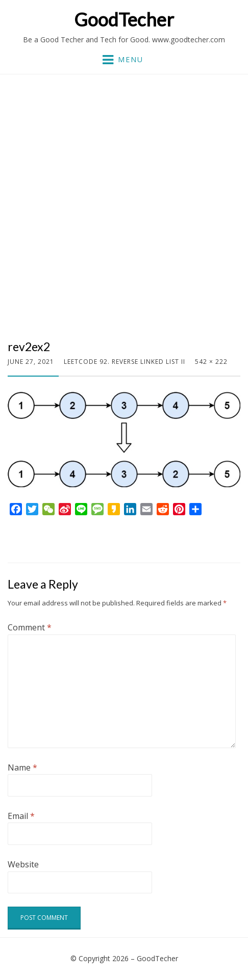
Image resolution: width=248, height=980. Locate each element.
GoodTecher (124, 19)
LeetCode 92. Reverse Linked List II (125, 362)
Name (22, 767)
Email (21, 816)
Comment (30, 627)
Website (23, 864)
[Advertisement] (124, 211)
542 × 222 (211, 362)
